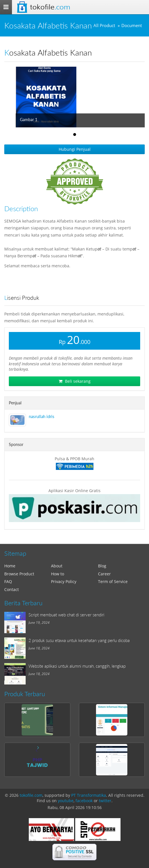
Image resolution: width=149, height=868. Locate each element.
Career (104, 574)
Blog (102, 566)
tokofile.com (31, 795)
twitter (105, 801)
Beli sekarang (75, 381)
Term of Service (113, 581)
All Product (104, 26)
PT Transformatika (89, 795)
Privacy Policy (64, 581)
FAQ (8, 581)
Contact (12, 589)
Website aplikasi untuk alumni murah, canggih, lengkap (77, 666)
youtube (66, 801)
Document (132, 26)
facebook (84, 801)
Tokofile (50, 7)
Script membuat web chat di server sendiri (66, 615)
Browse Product (19, 574)
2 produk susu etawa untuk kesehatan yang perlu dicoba (79, 640)
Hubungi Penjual (75, 149)
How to (58, 574)
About (57, 566)
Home (10, 566)
